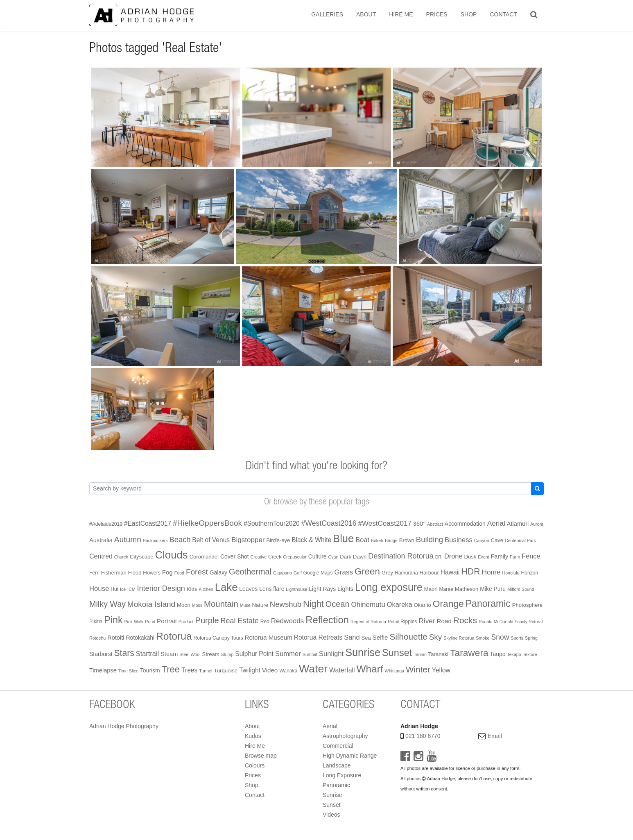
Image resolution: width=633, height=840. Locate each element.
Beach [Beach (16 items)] (180, 539)
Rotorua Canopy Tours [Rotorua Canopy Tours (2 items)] (218, 638)
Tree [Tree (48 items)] (171, 669)
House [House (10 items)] (99, 589)
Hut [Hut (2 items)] (114, 589)
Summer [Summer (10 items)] (288, 654)
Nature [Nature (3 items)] (260, 605)
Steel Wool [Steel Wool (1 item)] (190, 654)
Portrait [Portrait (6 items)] (167, 621)
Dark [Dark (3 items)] (346, 557)
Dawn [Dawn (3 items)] (360, 557)
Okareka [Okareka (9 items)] (400, 604)
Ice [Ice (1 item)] (123, 589)
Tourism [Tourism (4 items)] (150, 670)
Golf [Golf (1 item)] (298, 573)
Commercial (338, 746)
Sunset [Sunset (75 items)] (397, 653)
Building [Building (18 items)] (430, 539)
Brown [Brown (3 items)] (407, 540)
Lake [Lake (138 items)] (226, 587)
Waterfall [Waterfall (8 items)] (342, 670)
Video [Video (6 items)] (270, 670)
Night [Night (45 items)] (313, 604)
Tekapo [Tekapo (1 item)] (514, 654)
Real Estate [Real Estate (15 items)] (239, 621)
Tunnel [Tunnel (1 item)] (206, 671)
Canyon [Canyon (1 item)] (482, 540)
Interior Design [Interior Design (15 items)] (161, 588)
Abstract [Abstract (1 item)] (435, 524)
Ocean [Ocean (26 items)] (338, 604)
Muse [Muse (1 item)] (245, 605)
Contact (503, 14)
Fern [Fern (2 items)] (94, 573)
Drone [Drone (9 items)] (453, 556)
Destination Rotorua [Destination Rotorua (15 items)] (401, 556)
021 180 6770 (423, 736)
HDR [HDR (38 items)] (470, 572)
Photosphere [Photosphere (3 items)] (527, 605)
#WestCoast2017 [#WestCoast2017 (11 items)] (384, 523)
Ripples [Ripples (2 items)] (409, 622)
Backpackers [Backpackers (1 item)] (155, 540)
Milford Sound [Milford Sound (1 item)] (521, 589)
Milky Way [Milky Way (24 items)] (107, 604)
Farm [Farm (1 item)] (515, 557)
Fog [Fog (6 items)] (167, 572)
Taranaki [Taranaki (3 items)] (439, 654)
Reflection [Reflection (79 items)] (327, 620)
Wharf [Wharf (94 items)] (370, 669)
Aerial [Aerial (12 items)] (496, 523)
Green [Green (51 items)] (367, 571)
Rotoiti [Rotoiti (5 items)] (116, 638)
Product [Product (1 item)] (186, 622)
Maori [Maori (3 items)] (431, 589)
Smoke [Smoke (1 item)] (483, 638)
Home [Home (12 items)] (491, 572)
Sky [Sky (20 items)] (436, 637)
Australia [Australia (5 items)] (101, 540)
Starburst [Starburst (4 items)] (101, 654)
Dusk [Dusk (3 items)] (470, 557)
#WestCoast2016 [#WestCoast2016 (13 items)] (329, 523)
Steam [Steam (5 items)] (169, 654)
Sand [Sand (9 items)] (352, 637)
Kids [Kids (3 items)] (192, 589)
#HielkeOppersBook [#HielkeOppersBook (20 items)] (207, 523)
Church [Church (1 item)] (121, 557)
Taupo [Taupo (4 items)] (497, 654)
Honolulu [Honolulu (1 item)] (511, 573)
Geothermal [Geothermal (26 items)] (250, 572)
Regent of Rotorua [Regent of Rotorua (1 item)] (368, 622)
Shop (469, 14)
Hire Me (401, 14)
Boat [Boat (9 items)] (362, 540)
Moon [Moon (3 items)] (184, 605)
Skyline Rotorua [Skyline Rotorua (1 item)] (459, 638)
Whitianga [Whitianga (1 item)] (394, 671)
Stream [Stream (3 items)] (210, 654)
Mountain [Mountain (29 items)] (221, 604)
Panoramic (336, 785)
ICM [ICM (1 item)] (131, 589)
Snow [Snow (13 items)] (500, 637)
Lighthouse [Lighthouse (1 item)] (296, 589)
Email (495, 736)
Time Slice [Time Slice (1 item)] (128, 671)
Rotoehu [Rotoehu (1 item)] (97, 638)
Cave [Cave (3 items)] (497, 540)
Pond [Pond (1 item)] (150, 622)
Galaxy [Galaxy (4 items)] (218, 572)
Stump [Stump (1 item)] (227, 654)
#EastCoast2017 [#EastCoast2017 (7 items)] (148, 523)
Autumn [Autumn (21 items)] (128, 539)
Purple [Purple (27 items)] (207, 620)
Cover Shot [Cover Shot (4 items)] (235, 556)
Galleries (327, 14)
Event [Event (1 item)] (483, 557)
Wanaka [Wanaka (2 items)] (288, 671)
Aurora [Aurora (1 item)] (537, 524)
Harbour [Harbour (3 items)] (429, 573)
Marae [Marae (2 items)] (446, 589)
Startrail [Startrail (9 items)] (148, 654)
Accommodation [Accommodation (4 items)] (465, 524)
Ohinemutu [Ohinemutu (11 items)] (368, 605)
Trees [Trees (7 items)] (189, 670)
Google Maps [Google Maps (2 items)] (318, 573)
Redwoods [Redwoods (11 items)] (288, 621)
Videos (331, 815)
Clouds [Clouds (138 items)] (172, 555)
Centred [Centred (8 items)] (101, 556)
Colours (255, 765)
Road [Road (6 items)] (444, 621)
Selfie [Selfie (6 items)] (380, 637)
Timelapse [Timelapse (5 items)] (103, 670)
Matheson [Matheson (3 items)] (467, 589)
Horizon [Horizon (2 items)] (529, 573)
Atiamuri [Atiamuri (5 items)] (518, 524)
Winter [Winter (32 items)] (418, 669)
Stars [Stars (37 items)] (124, 653)
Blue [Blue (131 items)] (343, 538)
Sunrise (332, 795)
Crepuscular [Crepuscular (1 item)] (295, 557)
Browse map (261, 756)
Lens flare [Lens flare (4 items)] (272, 589)
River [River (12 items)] (427, 621)
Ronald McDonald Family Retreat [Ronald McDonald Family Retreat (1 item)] (511, 622)
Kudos (253, 736)
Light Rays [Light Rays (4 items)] (322, 589)
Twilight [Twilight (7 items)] (250, 670)
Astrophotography (345, 736)
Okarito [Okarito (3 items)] (423, 605)
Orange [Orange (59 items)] (448, 604)
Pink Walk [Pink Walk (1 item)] (134, 622)
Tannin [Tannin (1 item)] (420, 654)
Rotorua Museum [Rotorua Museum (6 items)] (269, 637)
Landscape (337, 765)
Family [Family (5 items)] (499, 556)
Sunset (332, 805)
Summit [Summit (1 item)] (310, 654)
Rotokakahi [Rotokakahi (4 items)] (140, 638)
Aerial (330, 726)
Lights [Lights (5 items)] (345, 589)
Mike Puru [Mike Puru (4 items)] (493, 589)
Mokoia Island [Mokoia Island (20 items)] (151, 604)
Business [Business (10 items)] (459, 540)
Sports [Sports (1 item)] (517, 638)
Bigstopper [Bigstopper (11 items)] (248, 540)
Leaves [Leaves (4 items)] (248, 589)
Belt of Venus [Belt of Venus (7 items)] (211, 540)
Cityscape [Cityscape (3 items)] (142, 557)
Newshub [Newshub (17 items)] (286, 604)
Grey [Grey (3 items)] (387, 573)
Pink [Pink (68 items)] (113, 620)
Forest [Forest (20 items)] (197, 572)
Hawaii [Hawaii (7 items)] (450, 572)
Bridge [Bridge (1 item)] (391, 540)
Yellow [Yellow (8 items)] (441, 670)
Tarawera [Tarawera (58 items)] (469, 653)
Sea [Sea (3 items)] (366, 638)
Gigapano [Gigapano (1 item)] (283, 573)
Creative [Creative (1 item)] (259, 557)
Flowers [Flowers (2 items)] (151, 573)
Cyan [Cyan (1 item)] (333, 557)
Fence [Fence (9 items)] (531, 556)
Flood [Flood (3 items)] (135, 573)
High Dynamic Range (350, 756)
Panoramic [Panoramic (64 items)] (488, 604)
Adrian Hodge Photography (124, 726)
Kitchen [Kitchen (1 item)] (206, 589)
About (366, 14)
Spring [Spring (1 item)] (531, 638)
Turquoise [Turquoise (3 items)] (226, 671)
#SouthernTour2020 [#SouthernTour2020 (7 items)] (272, 523)
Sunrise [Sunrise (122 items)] (363, 652)
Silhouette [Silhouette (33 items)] (408, 637)
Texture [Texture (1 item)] (530, 654)
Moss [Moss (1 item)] (197, 605)
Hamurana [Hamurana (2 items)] (406, 573)
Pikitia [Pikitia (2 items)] (96, 622)
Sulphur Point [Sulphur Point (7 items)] (254, 654)
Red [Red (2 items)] (265, 622)
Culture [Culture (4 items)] (318, 556)
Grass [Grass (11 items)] (344, 572)
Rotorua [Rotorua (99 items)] (174, 636)
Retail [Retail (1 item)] (393, 622)
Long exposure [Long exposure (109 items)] (389, 587)
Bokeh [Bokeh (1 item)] (377, 540)
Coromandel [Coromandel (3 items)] (204, 557)
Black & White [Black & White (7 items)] (311, 540)
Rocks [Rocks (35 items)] (465, 620)
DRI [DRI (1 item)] (439, 557)
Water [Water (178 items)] (313, 669)
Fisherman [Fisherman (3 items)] (114, 573)
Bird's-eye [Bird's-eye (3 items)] (278, 540)
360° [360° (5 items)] (419, 524)
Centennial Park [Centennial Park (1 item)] (520, 540)
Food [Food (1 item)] (179, 573)
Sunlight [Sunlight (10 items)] (331, 654)
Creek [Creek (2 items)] (275, 557)
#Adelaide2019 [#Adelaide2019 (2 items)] (106, 524)
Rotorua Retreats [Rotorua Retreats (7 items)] (318, 637)
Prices (437, 14)
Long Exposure (342, 775)
